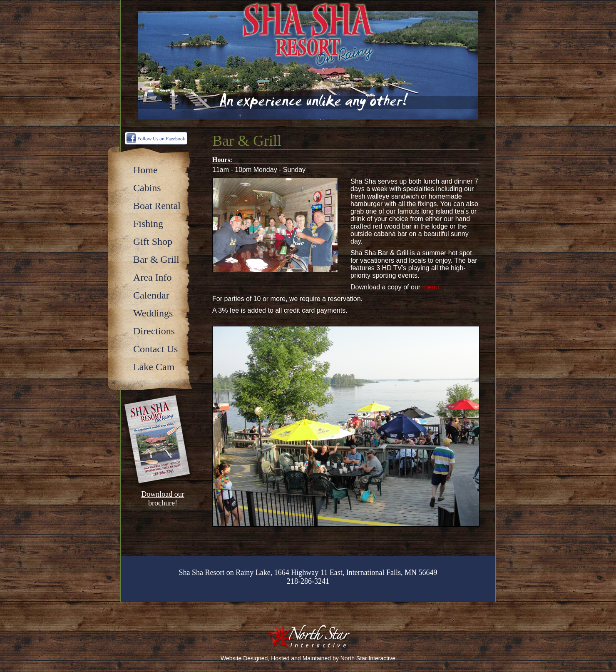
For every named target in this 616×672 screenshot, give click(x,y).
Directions (154, 331)
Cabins (147, 188)
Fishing (148, 224)
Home (145, 170)
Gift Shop (153, 241)
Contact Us (155, 349)
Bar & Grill (156, 259)
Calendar (151, 295)
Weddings (153, 313)
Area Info (153, 277)
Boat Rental (157, 206)
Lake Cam (154, 367)
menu (431, 287)
